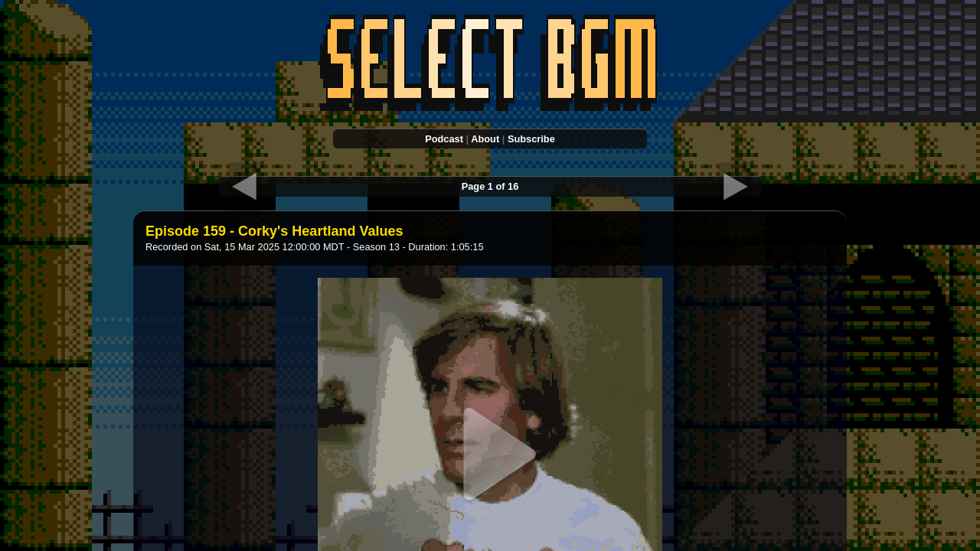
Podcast (444, 139)
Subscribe (531, 139)
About (485, 139)
